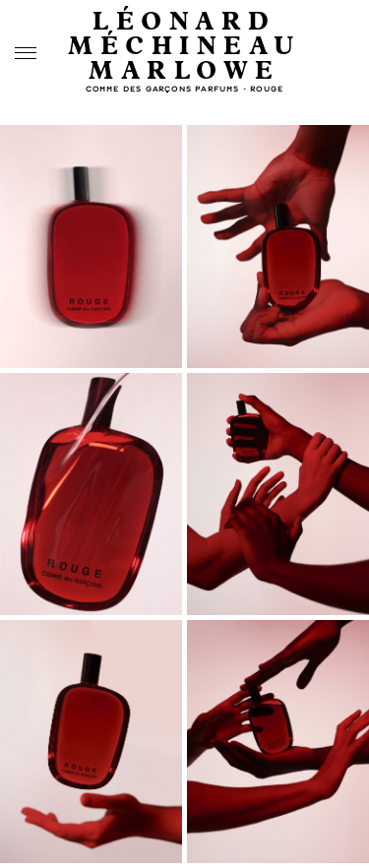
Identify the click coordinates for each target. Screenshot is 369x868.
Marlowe (184, 71)
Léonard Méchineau (184, 34)
